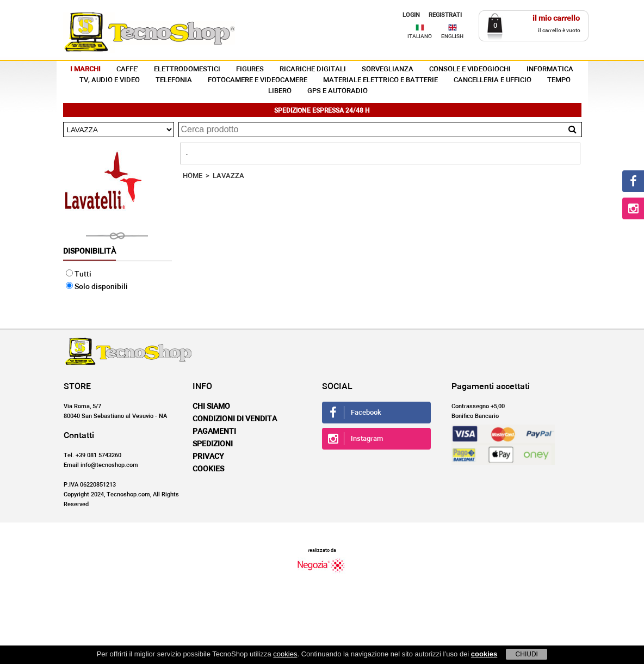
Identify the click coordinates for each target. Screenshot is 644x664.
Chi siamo (211, 407)
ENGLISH (452, 36)
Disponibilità (89, 251)
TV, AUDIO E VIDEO (110, 80)
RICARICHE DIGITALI (313, 69)
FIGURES (250, 69)
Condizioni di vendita (235, 419)
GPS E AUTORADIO (338, 91)
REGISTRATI (445, 15)
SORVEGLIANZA (388, 69)
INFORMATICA (550, 69)
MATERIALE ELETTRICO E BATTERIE (380, 80)
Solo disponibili (97, 287)
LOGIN (411, 15)
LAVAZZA (228, 176)
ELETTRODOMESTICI (187, 69)
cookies (285, 654)
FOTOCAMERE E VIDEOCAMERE (258, 80)
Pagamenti (214, 432)
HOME (193, 176)
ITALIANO (420, 36)
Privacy (208, 457)
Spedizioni (213, 444)
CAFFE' (127, 69)
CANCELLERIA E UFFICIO (493, 80)
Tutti (79, 274)
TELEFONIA (174, 80)
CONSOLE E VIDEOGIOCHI (470, 69)
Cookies (208, 469)
